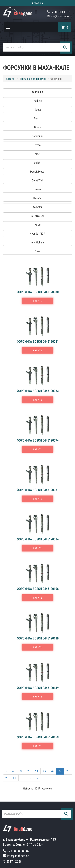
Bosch (38, 127)
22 (21, 771)
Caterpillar (37, 136)
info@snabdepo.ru (59, 16)
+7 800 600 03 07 (58, 12)
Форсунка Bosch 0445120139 (38, 638)
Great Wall (37, 180)
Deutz (38, 110)
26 (52, 771)
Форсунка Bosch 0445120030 (38, 292)
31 (22, 778)
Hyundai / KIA (37, 234)
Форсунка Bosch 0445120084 (38, 539)
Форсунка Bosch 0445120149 (38, 688)
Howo (38, 189)
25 (44, 771)
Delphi (37, 163)
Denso (37, 118)
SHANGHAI (38, 216)
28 (68, 771)
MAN (38, 154)
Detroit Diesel (38, 172)
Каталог (11, 79)
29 (7, 778)
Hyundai (38, 198)
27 (60, 771)
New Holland (37, 242)
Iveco (38, 145)
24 (37, 771)
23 (29, 771)
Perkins (37, 101)
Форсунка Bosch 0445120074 (38, 440)
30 (15, 778)
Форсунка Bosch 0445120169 (38, 737)
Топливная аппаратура (33, 79)
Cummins (37, 92)
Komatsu (38, 207)
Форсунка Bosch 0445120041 (38, 342)
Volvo (37, 225)
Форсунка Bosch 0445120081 (38, 490)
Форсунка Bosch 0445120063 (38, 391)
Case (38, 251)
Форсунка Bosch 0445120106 (38, 589)
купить (38, 301)
